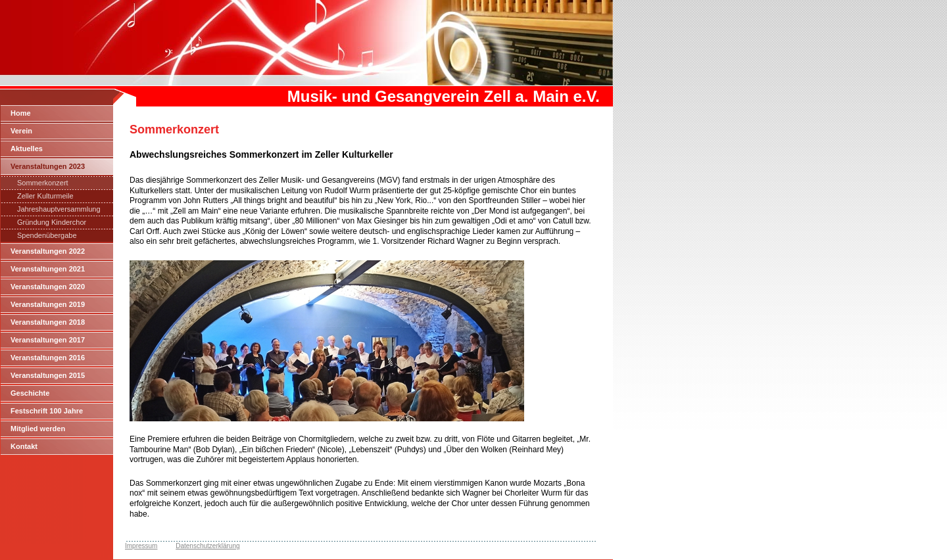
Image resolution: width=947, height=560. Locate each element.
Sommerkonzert (43, 183)
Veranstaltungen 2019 (48, 304)
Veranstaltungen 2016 (48, 358)
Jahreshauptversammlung (59, 209)
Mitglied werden (38, 429)
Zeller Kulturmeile (45, 196)
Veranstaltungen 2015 (48, 375)
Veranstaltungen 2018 (48, 322)
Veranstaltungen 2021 (48, 269)
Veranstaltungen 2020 (48, 287)
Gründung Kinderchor (52, 222)
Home (21, 113)
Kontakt (24, 446)
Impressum (141, 546)
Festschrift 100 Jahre (47, 411)
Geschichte (30, 393)
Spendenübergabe (47, 235)
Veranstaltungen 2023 (48, 166)
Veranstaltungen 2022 (48, 251)
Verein (21, 131)
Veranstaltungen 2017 (48, 340)
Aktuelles (27, 149)
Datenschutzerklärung (207, 546)
